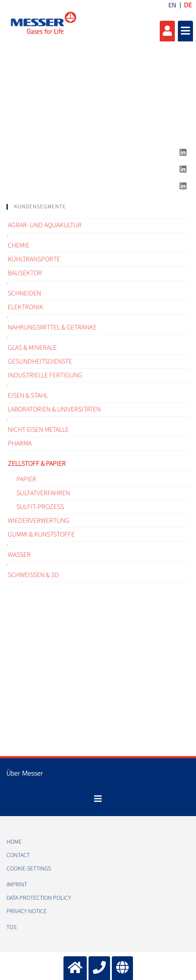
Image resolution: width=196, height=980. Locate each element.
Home (14, 842)
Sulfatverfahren (43, 493)
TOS (11, 927)
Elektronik (25, 307)
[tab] (98, 207)
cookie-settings (29, 869)
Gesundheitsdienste (40, 361)
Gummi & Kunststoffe (41, 534)
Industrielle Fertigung (45, 375)
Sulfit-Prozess (40, 507)
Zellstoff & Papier (37, 464)
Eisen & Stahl (28, 396)
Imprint (17, 885)
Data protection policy (39, 898)
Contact (18, 855)
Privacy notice (27, 911)
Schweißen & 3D (33, 575)
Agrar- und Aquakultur (45, 225)
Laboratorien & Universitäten (54, 409)
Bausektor (25, 273)
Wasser (19, 555)
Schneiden (24, 293)
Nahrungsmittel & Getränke (52, 327)
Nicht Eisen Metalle (38, 430)
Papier (26, 479)
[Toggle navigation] (98, 799)
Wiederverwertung (39, 521)
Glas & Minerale (32, 348)
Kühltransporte (34, 259)
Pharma (20, 443)
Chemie (19, 245)
